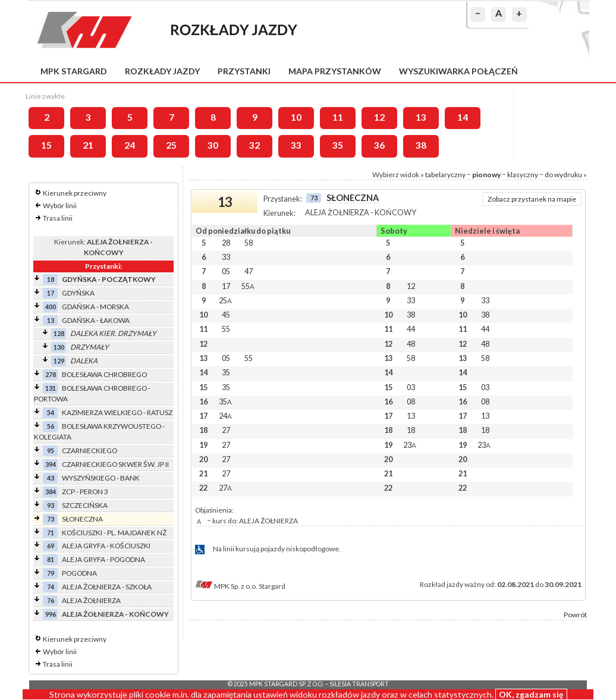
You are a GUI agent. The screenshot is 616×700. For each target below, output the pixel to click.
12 (379, 117)
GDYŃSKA (78, 293)
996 (51, 614)
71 (51, 533)
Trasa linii (58, 218)
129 (59, 361)
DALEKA (84, 361)
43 (51, 478)
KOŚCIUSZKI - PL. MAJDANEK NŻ (114, 533)
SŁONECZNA (82, 519)
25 (171, 145)
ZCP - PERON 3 (85, 492)
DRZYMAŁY (89, 347)
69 (51, 546)
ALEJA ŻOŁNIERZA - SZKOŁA (107, 587)
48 (411, 344)
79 (51, 573)
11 (338, 117)
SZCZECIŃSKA (85, 505)
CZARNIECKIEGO (89, 451)
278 (51, 374)
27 (226, 430)
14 (463, 117)
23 (410, 445)
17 (51, 293)
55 (248, 286)
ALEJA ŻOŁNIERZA (91, 600)
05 (226, 271)
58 (249, 243)
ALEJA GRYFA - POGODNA (103, 559)
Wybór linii (60, 205)
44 (411, 329)
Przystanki (244, 71)
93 (51, 505)
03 (411, 387)
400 (51, 307)
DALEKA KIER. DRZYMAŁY (113, 333)
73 (51, 519)
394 (51, 464)
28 (226, 243)
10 (296, 117)
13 (421, 117)
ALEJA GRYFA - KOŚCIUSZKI (106, 546)
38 (421, 145)
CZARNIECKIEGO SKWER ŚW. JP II (115, 464)
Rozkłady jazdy (162, 71)
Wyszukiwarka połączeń (458, 71)
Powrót (575, 615)
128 (59, 333)
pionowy (486, 175)
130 (59, 347)
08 (411, 401)
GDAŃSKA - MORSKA (95, 307)
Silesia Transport (359, 684)
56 (51, 426)
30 (213, 145)
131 (51, 388)
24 (130, 145)
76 (51, 600)
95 (51, 451)
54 (51, 412)
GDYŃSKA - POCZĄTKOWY (109, 279)
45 (226, 315)
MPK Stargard (74, 71)
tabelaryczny (445, 175)
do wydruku (563, 175)
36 (379, 145)
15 (46, 145)
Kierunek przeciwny (75, 193)
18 (51, 279)
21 (88, 145)
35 (338, 145)
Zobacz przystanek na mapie (532, 199)
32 (254, 145)
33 (296, 145)
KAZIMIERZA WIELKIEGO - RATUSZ (117, 412)
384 (51, 492)
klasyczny (523, 175)
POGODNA (79, 573)
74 (51, 587)
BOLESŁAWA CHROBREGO (104, 374)
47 (249, 271)
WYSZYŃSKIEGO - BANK (101, 478)
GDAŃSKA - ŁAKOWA (96, 320)
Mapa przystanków (335, 71)
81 (51, 559)
